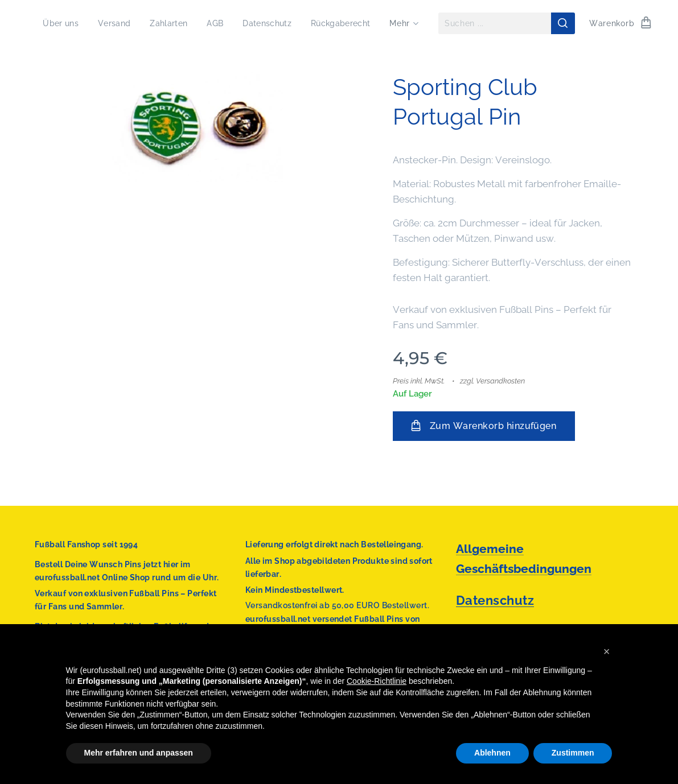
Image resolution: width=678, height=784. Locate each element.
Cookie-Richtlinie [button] (377, 681)
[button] (607, 651)
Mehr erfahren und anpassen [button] (139, 753)
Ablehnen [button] (492, 753)
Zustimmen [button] (573, 753)
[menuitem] (133, 23)
